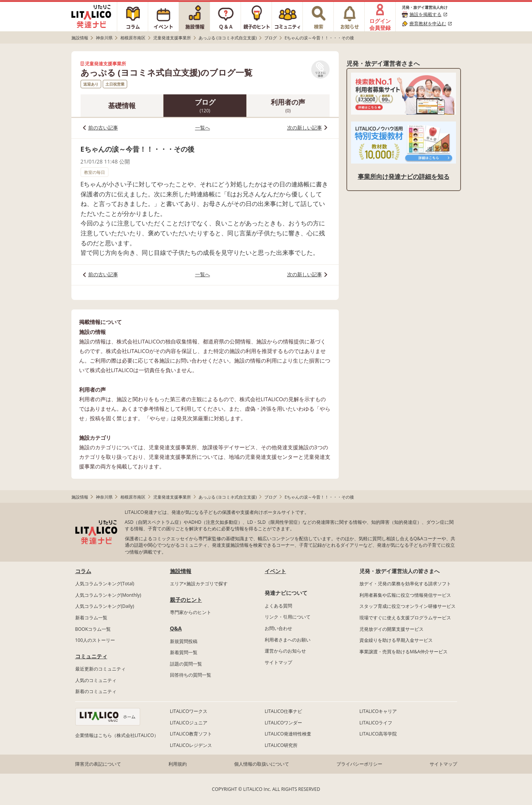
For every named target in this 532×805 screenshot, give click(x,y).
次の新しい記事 (305, 128)
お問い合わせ (278, 628)
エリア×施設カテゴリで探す (199, 584)
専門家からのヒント (191, 612)
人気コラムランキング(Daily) (105, 606)
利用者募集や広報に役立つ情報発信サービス (405, 595)
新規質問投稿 (184, 641)
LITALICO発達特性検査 (288, 734)
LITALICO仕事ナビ (283, 711)
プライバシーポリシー (359, 764)
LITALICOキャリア (378, 711)
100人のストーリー (95, 640)
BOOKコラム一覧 (93, 629)
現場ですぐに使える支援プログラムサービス (405, 618)
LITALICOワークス (189, 711)
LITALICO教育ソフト (191, 734)
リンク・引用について (288, 617)
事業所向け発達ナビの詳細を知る (404, 177)
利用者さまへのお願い (288, 640)
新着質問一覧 (184, 652)
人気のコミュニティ (96, 680)
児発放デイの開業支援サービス (391, 629)
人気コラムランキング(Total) (105, 584)
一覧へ (203, 128)
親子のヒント (186, 600)
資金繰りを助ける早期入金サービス (396, 640)
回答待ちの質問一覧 (191, 675)
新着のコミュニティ (96, 691)
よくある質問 (278, 606)
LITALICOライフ (376, 723)
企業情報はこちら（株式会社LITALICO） (117, 735)
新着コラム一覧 (91, 618)
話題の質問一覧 (186, 664)
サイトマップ (278, 662)
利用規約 (178, 764)
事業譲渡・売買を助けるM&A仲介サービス (403, 652)
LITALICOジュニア (189, 723)
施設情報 (181, 571)
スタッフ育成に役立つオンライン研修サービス (407, 606)
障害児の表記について (98, 764)
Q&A (176, 628)
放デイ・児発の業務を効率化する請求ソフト (405, 584)
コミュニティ (91, 656)
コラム (83, 571)
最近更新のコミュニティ (100, 669)
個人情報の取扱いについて (262, 764)
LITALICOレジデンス (191, 745)
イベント (275, 571)
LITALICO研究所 (281, 745)
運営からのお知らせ (285, 651)
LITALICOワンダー (283, 723)
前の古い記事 (103, 128)
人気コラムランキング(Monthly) (108, 595)
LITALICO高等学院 (378, 734)
